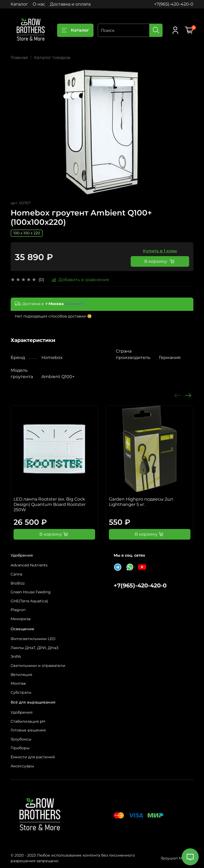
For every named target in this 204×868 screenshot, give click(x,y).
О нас (39, 4)
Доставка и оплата (70, 4)
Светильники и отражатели (38, 666)
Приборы (20, 748)
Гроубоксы (21, 739)
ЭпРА (16, 657)
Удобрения (22, 712)
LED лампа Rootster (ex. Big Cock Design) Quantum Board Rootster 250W (50, 504)
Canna (16, 574)
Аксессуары (22, 766)
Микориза (21, 619)
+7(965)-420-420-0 (174, 4)
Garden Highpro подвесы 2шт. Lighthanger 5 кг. (141, 502)
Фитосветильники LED (33, 639)
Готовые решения (28, 730)
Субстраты (21, 692)
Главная (19, 58)
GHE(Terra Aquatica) (29, 601)
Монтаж (18, 683)
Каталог (19, 4)
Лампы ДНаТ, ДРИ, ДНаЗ (35, 648)
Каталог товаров (52, 58)
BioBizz (18, 583)
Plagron (18, 610)
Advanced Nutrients (29, 565)
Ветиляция (21, 675)
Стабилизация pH (28, 721)
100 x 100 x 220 (27, 233)
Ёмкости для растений (33, 757)
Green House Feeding (31, 592)
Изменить (75, 304)
